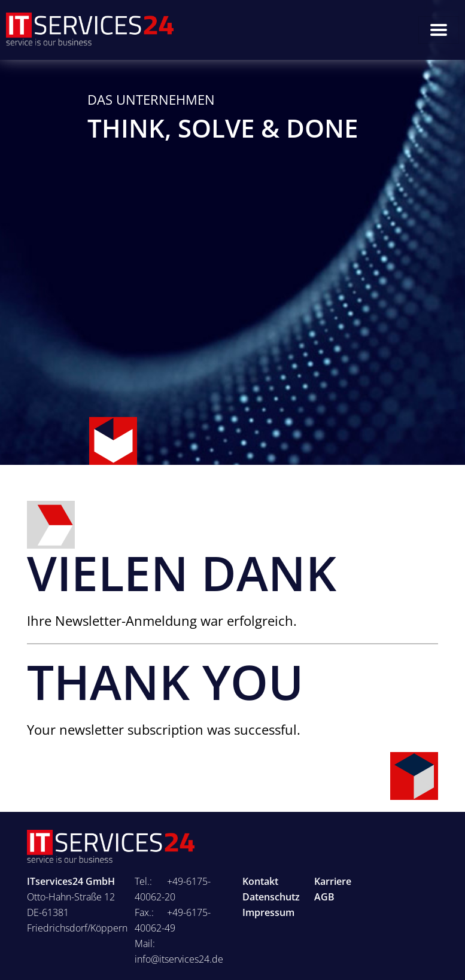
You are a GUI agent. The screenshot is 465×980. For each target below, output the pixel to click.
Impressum (268, 912)
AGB (324, 897)
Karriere (333, 881)
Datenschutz (271, 897)
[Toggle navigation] (439, 30)
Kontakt (260, 881)
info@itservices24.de (179, 959)
